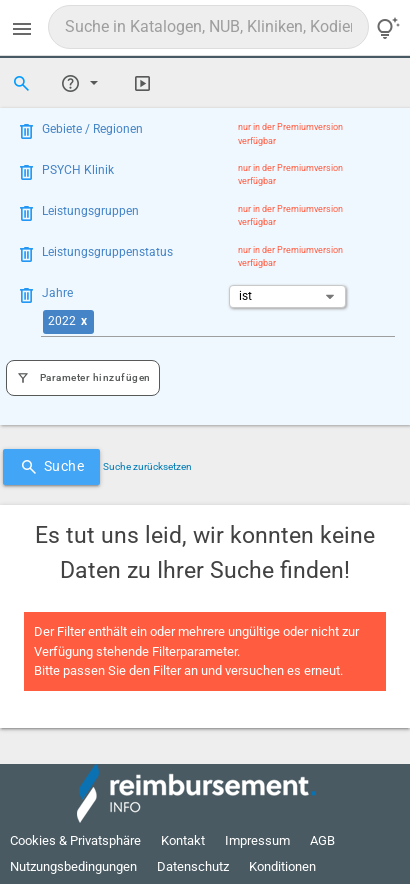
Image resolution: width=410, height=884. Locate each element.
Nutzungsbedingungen (73, 866)
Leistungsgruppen (90, 211)
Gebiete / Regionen (92, 129)
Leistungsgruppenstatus (107, 252)
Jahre (57, 293)
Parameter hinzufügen (83, 378)
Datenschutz (193, 866)
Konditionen (282, 866)
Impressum (257, 840)
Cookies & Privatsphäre (75, 840)
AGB (322, 840)
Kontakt (183, 840)
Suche (52, 467)
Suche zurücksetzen (147, 466)
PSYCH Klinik (78, 170)
